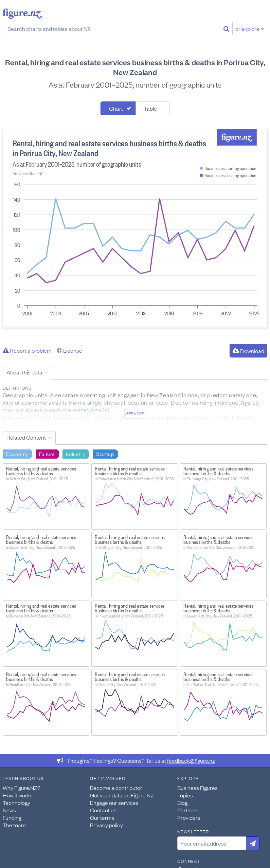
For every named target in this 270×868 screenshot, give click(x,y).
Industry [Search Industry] (76, 454)
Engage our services (114, 802)
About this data (24, 372)
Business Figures (197, 788)
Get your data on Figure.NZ (122, 795)
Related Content (26, 437)
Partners (188, 810)
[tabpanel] (135, 228)
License (70, 350)
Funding (12, 817)
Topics (185, 795)
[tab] (118, 108)
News (9, 810)
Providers (189, 817)
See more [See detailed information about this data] (135, 413)
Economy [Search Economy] (17, 454)
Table (150, 108)
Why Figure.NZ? (22, 788)
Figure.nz (22, 14)
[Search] (226, 29)
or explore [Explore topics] (250, 29)
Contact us (103, 810)
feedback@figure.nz (191, 760)
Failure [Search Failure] (47, 454)
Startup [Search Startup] (105, 454)
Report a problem (27, 350)
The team (14, 825)
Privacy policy (106, 825)
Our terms (102, 817)
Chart (116, 108)
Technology (16, 802)
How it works (18, 795)
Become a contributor (116, 788)
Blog (182, 802)
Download (248, 351)
